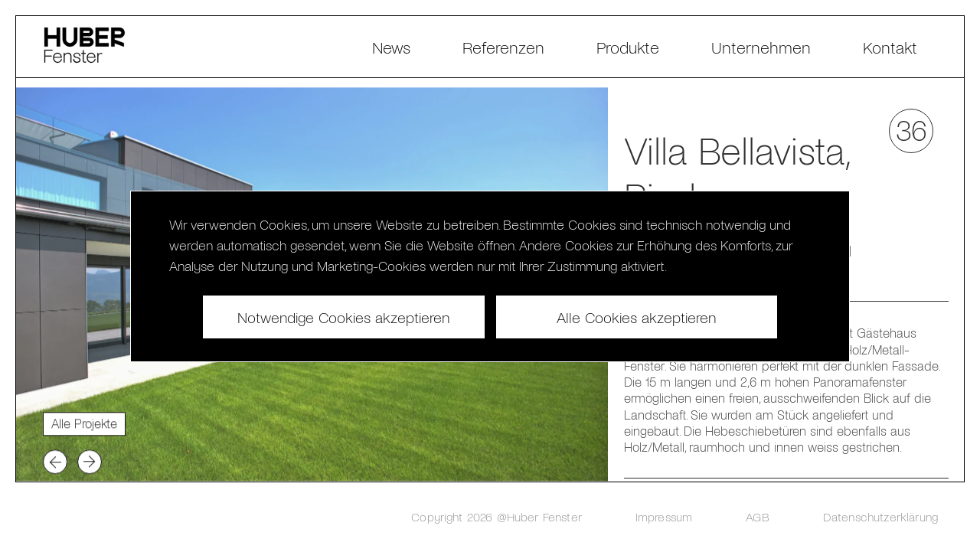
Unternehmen (761, 47)
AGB (757, 516)
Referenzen (503, 47)
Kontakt (890, 47)
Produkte (628, 47)
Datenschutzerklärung (880, 516)
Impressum (664, 516)
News (391, 47)
